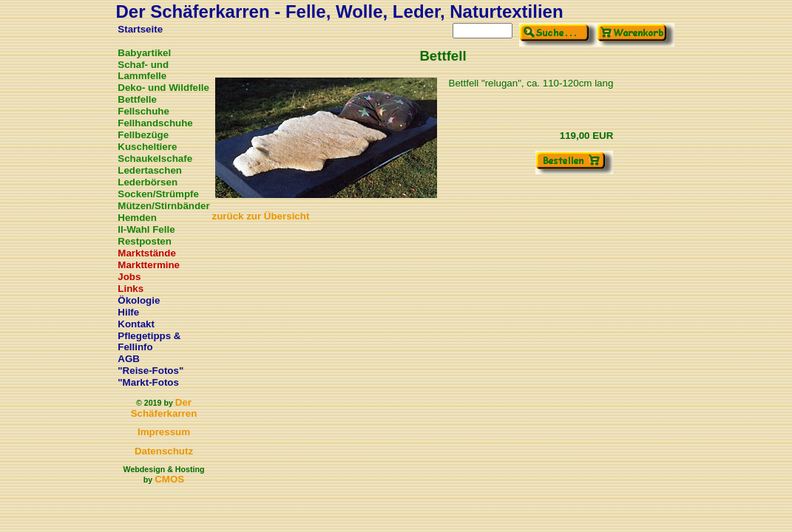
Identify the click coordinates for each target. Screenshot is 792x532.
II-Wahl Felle (146, 229)
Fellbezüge (143, 135)
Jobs (129, 277)
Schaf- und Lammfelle (143, 70)
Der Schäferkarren (164, 408)
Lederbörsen (148, 182)
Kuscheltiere (147, 147)
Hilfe (128, 312)
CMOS (169, 479)
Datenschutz (164, 451)
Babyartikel (144, 53)
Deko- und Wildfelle (163, 88)
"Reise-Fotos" (150, 371)
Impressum (164, 432)
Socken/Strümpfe (158, 194)
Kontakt (136, 324)
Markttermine (149, 265)
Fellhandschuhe (155, 123)
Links (131, 289)
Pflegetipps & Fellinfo (149, 341)
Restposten (145, 241)
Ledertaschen (150, 170)
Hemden (137, 218)
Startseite (140, 29)
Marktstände (147, 253)
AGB (129, 359)
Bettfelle (137, 99)
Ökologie (139, 300)
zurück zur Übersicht (261, 216)
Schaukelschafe (155, 158)
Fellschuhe (143, 111)
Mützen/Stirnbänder (163, 206)
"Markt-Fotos (148, 382)
